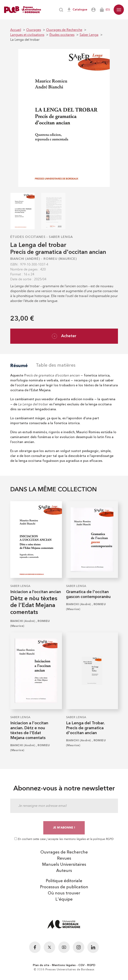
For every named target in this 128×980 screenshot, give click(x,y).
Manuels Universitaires (64, 865)
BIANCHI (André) (25, 259)
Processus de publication (64, 887)
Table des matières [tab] (56, 365)
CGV (81, 965)
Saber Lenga (61, 237)
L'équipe (64, 900)
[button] (119, 10)
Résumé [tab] (19, 366)
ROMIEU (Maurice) (60, 259)
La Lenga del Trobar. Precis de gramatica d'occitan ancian (85, 728)
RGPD (91, 965)
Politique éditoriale (64, 881)
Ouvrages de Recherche (64, 852)
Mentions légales (64, 965)
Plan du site (41, 965)
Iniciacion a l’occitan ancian (36, 592)
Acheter (64, 336)
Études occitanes (28, 237)
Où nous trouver (64, 893)
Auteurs (64, 871)
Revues (64, 859)
